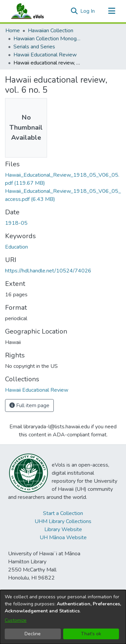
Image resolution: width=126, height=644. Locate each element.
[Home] (34, 11)
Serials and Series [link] (34, 47)
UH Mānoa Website (63, 538)
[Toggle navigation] (112, 11)
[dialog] (63, 617)
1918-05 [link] (16, 223)
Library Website (63, 529)
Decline (33, 634)
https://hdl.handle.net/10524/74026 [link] (48, 271)
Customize (16, 620)
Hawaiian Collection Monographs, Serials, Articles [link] (47, 39)
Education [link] (16, 247)
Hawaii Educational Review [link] (45, 55)
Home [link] (13, 31)
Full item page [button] (29, 405)
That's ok (91, 634)
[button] (74, 11)
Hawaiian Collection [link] (51, 31)
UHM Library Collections (63, 521)
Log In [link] (88, 11)
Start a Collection (63, 513)
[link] (37, 390)
